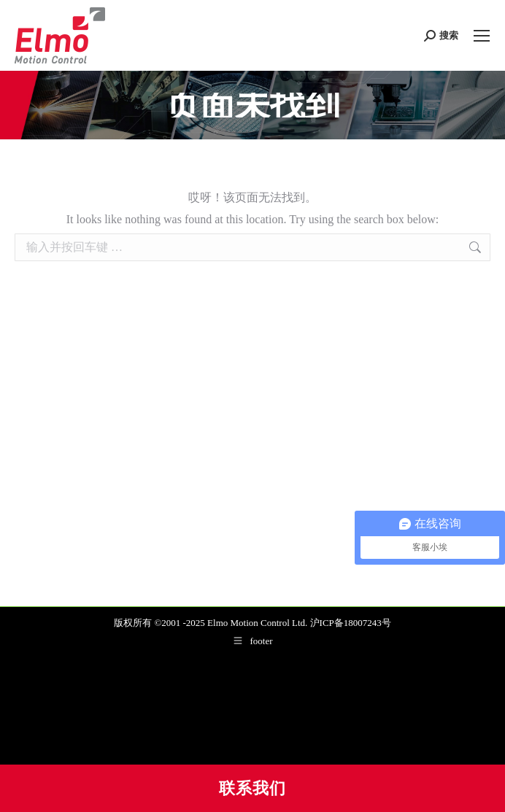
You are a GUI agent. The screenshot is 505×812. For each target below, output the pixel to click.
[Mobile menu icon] (482, 36)
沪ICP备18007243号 (351, 623)
